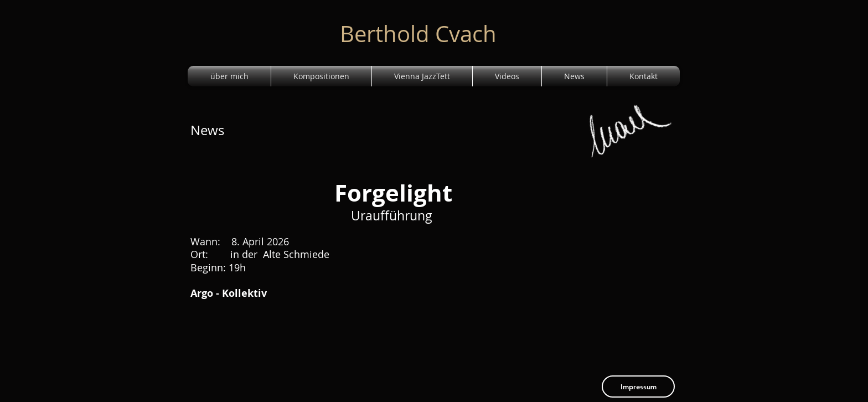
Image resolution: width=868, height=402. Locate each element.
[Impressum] (638, 386)
